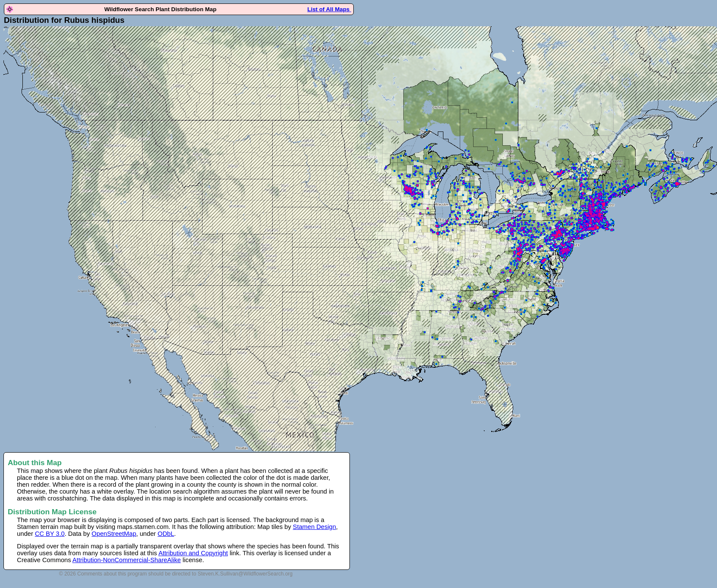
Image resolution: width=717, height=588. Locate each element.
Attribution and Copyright (193, 553)
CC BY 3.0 (50, 534)
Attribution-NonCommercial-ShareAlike (127, 560)
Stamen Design (315, 527)
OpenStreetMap (114, 534)
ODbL (166, 534)
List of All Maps (329, 9)
